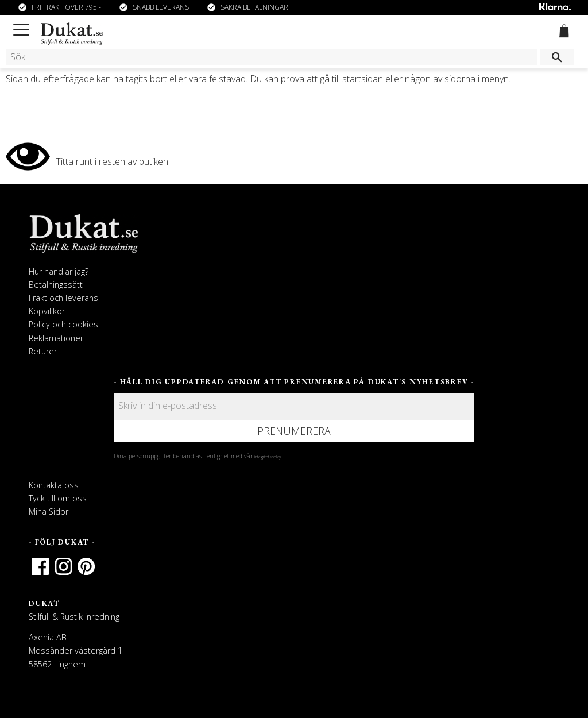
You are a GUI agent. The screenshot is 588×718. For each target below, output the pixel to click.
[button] (23, 28)
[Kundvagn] (562, 33)
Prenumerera (294, 431)
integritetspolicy (268, 457)
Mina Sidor (49, 512)
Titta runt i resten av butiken (112, 161)
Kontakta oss (54, 485)
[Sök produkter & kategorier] (272, 57)
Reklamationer (56, 338)
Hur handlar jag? (59, 271)
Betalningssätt (56, 285)
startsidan (363, 79)
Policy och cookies (63, 324)
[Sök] (557, 57)
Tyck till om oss (58, 498)
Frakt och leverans (63, 298)
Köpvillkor (47, 311)
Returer (43, 351)
